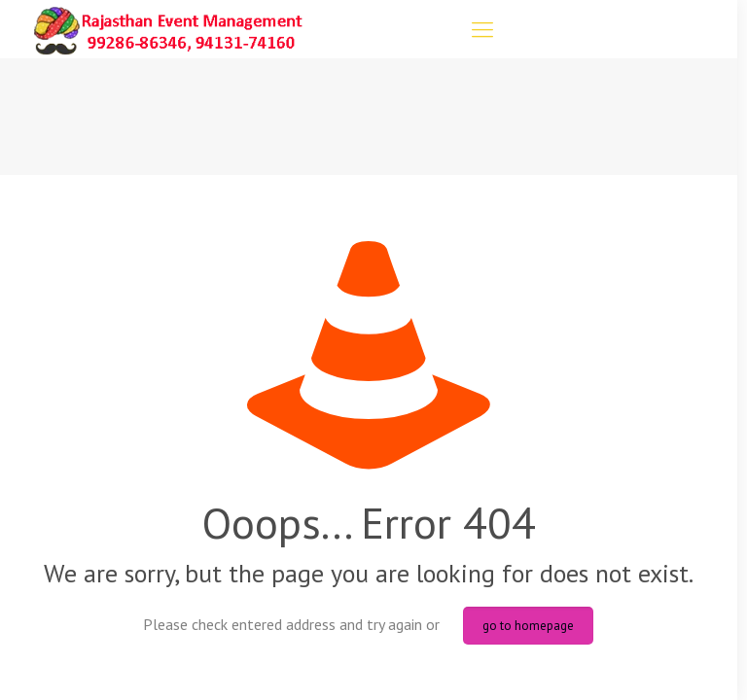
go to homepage (528, 626)
